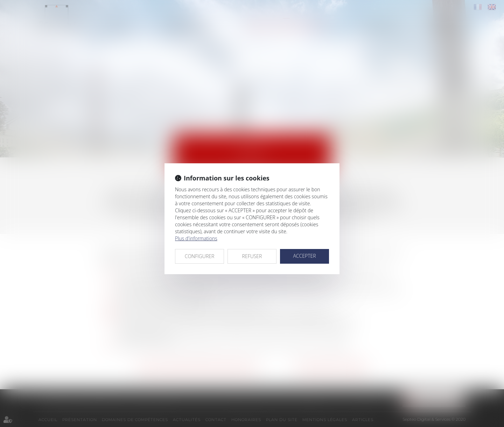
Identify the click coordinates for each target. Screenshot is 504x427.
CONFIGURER (200, 256)
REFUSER (252, 256)
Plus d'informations (196, 238)
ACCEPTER (304, 256)
